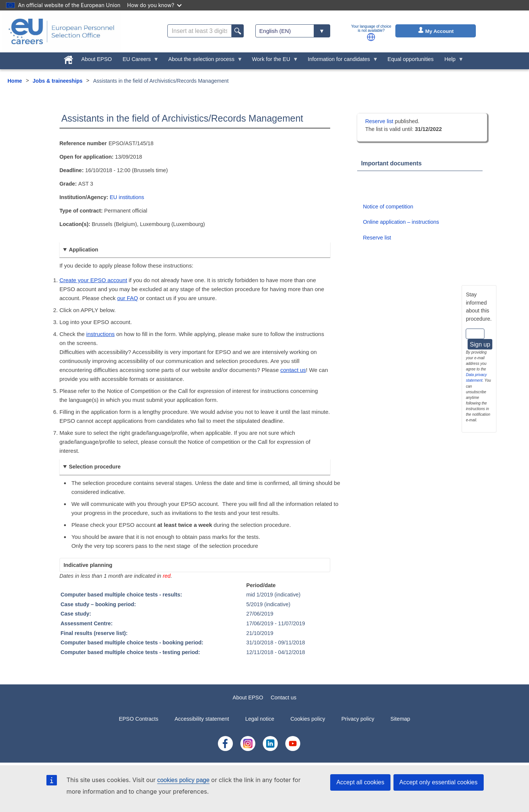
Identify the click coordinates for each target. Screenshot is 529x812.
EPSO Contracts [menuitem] (139, 719)
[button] (371, 37)
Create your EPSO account (93, 280)
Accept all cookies (360, 782)
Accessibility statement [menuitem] (202, 719)
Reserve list (380, 121)
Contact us (284, 697)
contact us (293, 370)
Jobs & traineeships (57, 81)
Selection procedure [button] (95, 467)
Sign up (480, 344)
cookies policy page (183, 780)
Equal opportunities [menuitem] (411, 59)
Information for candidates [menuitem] (340, 61)
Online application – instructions (401, 222)
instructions (100, 334)
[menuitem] (69, 58)
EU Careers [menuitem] (138, 61)
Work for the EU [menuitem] (273, 61)
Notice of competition (388, 207)
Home (15, 81)
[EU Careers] (61, 31)
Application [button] (83, 250)
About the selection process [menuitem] (203, 61)
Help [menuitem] (452, 61)
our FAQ (128, 298)
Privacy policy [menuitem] (358, 719)
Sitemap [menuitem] (400, 719)
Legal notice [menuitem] (260, 719)
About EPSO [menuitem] (97, 59)
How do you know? (155, 5)
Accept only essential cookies (439, 782)
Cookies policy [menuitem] (308, 719)
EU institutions (127, 197)
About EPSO (248, 697)
